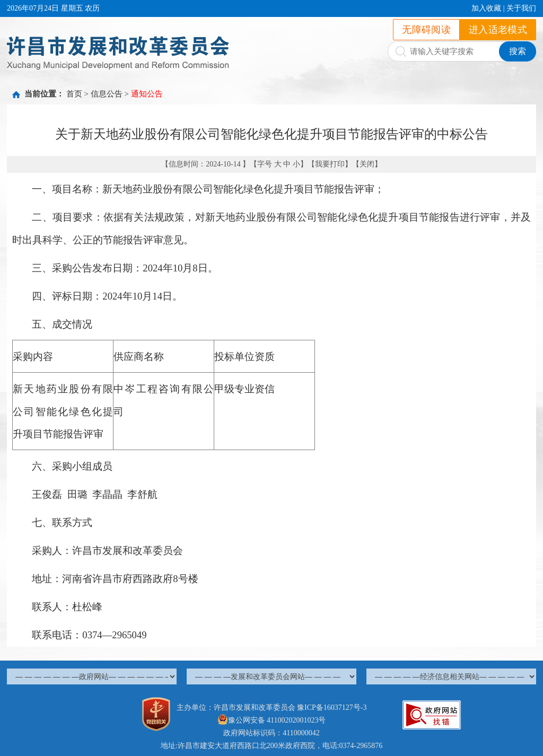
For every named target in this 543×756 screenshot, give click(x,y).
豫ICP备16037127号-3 (332, 707)
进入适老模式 (498, 30)
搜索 (518, 51)
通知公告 (147, 94)
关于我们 (521, 8)
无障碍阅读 (426, 30)
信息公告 (107, 94)
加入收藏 (486, 8)
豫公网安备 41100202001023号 (272, 720)
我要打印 (330, 164)
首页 (74, 94)
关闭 (367, 164)
